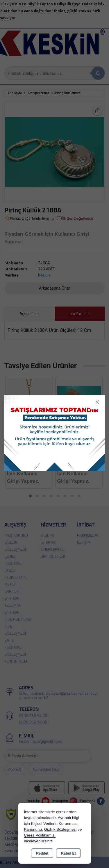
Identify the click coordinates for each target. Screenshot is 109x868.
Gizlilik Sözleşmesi (60, 829)
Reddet (42, 853)
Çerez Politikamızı (40, 835)
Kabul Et (68, 853)
